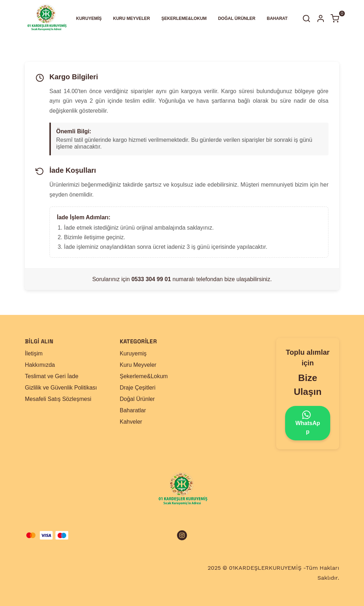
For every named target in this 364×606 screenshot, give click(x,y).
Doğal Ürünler (137, 399)
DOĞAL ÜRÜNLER (237, 18)
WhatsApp (308, 423)
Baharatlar (133, 410)
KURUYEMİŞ (89, 18)
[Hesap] (321, 18)
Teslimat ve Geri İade (52, 376)
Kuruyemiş (133, 353)
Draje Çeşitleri (138, 388)
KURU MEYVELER (132, 18)
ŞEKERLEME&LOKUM (184, 18)
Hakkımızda (40, 365)
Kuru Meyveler (138, 365)
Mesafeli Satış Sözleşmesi (58, 399)
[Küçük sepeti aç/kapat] (335, 18)
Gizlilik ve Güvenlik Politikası (61, 388)
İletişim (34, 353)
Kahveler (131, 422)
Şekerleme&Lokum (144, 376)
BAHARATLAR (282, 18)
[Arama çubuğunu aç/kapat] (306, 18)
